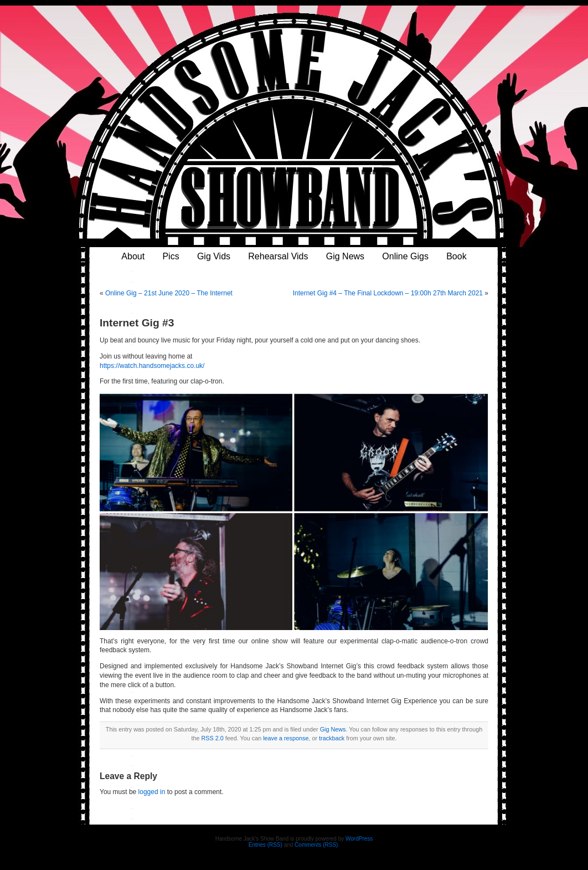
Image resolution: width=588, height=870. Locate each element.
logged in (152, 792)
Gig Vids (214, 256)
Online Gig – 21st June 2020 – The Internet (169, 293)
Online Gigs (405, 256)
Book (456, 256)
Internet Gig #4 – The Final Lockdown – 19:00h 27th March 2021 (388, 293)
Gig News (345, 256)
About (133, 256)
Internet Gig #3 (137, 323)
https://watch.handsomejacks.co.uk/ (152, 366)
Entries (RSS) (265, 845)
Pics (171, 256)
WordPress (359, 839)
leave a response (286, 738)
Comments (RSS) (316, 845)
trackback (332, 738)
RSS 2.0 (213, 738)
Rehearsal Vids (278, 256)
